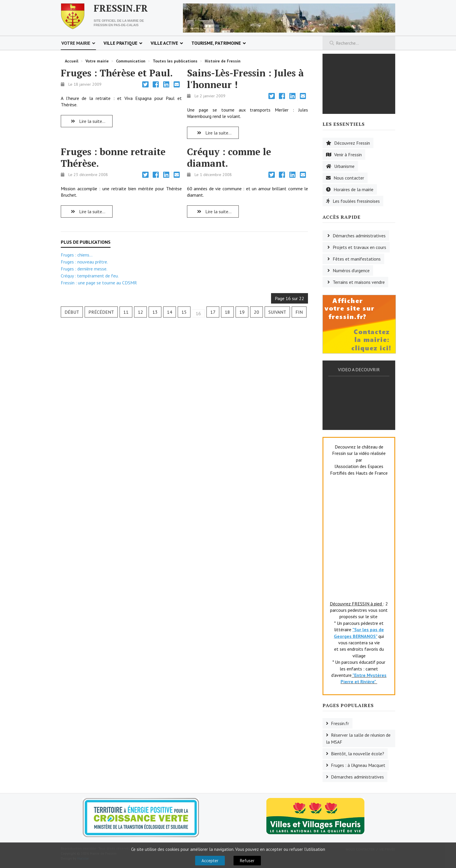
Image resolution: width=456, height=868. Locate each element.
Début (72, 312)
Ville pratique (120, 43)
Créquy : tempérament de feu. (90, 276)
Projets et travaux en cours (359, 247)
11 (126, 312)
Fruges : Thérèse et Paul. (117, 73)
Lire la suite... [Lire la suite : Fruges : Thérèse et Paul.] (87, 121)
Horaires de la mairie (353, 189)
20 (256, 312)
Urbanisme (344, 166)
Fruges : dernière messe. (84, 269)
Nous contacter (349, 178)
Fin (299, 312)
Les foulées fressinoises (356, 201)
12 (140, 312)
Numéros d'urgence (351, 270)
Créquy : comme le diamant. (229, 157)
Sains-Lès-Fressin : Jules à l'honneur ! (245, 79)
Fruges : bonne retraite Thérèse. (113, 157)
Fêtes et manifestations (357, 259)
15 (184, 312)
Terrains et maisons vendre (359, 282)
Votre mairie (76, 43)
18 (227, 312)
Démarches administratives (359, 236)
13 (155, 312)
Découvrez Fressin (352, 143)
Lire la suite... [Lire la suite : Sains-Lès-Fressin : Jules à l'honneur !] (213, 133)
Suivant (277, 312)
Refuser (247, 861)
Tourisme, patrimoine (216, 43)
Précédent (101, 312)
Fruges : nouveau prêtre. (84, 262)
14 (170, 312)
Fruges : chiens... (77, 255)
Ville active (164, 43)
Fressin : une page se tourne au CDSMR (99, 283)
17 (213, 312)
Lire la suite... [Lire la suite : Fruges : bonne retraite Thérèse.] (87, 211)
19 (242, 312)
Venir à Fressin (348, 155)
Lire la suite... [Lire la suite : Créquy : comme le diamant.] (213, 211)
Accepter (210, 861)
